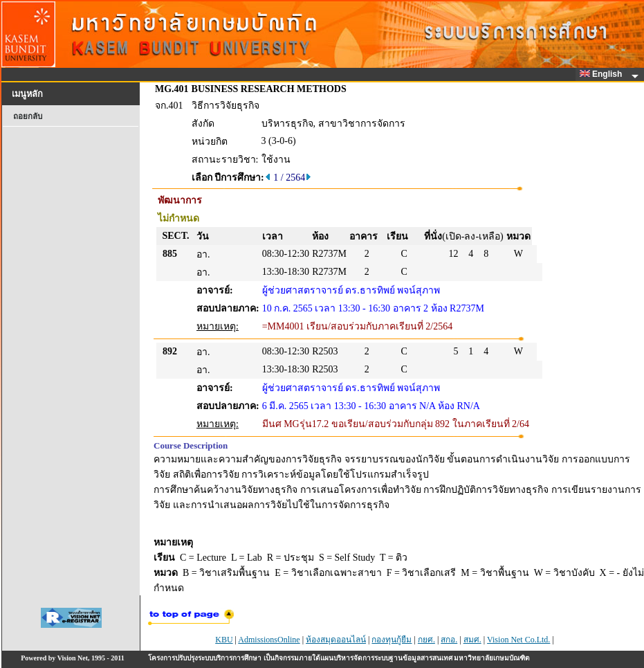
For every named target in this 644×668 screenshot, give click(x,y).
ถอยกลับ (28, 116)
